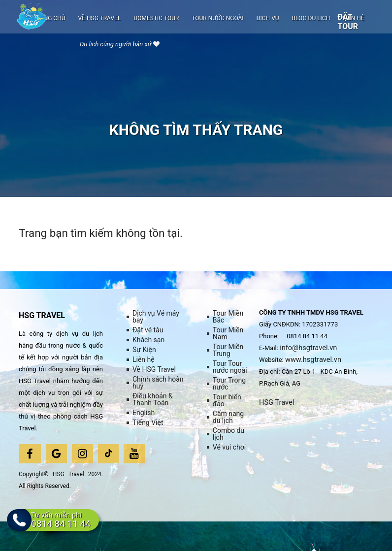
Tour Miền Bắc (228, 317)
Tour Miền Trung (228, 350)
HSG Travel (278, 403)
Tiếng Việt (148, 422)
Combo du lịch (229, 434)
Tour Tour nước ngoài (230, 367)
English (144, 413)
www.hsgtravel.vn (316, 360)
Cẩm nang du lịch (228, 417)
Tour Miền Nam (228, 333)
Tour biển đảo (227, 400)
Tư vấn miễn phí (69, 529)
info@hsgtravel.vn (311, 348)
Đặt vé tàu (148, 330)
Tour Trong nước (229, 384)
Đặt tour (348, 22)
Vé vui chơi (229, 447)
